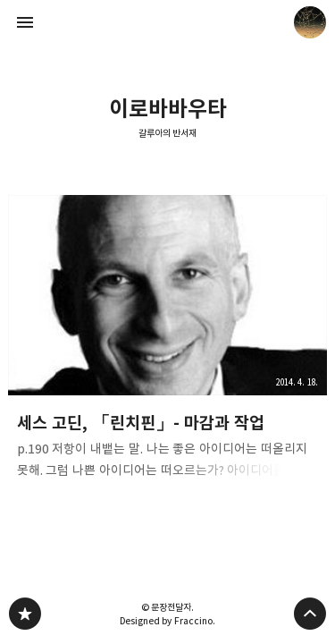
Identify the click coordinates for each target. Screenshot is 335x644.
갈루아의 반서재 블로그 (25, 614)
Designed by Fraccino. (167, 621)
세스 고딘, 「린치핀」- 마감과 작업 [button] (168, 343)
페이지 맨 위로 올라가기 (310, 614)
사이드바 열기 (25, 22)
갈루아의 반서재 (168, 133)
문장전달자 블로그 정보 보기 (310, 22)
